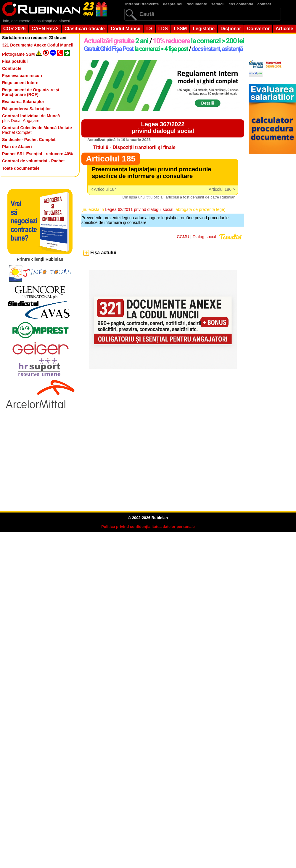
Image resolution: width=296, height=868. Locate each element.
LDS (163, 29)
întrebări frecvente (142, 4)
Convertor (258, 29)
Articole (284, 29)
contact (264, 4)
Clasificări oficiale (85, 29)
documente (197, 4)
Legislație (204, 29)
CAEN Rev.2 (45, 29)
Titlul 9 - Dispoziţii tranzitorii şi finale (134, 147)
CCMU (183, 237)
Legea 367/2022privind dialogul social (163, 128)
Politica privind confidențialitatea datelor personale (148, 527)
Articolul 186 (220, 189)
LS (149, 29)
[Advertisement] (152, 461)
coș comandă (241, 4)
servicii (218, 4)
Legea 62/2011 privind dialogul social (139, 209)
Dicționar (231, 29)
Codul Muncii (126, 29)
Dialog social (204, 237)
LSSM (180, 29)
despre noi (173, 4)
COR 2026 (15, 29)
